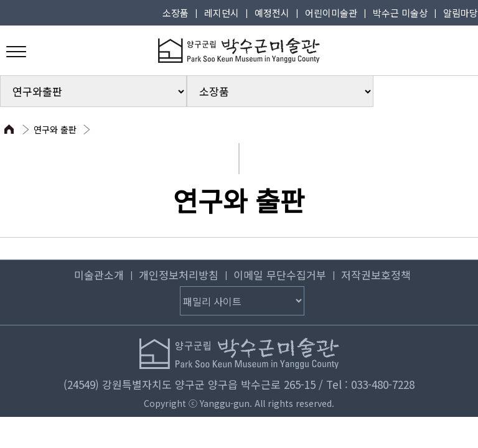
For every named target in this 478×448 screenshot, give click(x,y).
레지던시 (222, 13)
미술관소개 (99, 275)
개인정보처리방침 (179, 275)
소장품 (176, 13)
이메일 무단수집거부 (280, 275)
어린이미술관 (331, 13)
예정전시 (272, 13)
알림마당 (461, 13)
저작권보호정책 (376, 275)
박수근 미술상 (400, 13)
